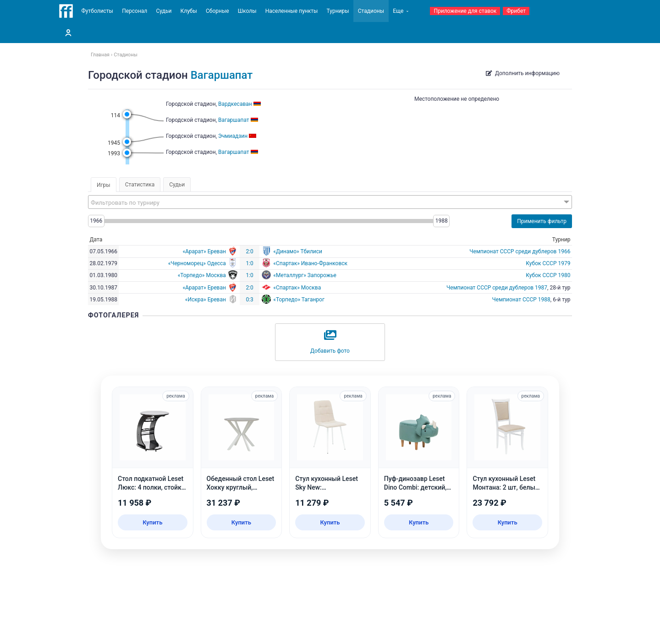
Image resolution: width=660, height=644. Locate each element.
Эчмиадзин (233, 136)
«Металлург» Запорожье (305, 275)
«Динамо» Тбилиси (298, 251)
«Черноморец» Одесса (197, 263)
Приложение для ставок (465, 11)
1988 (442, 221)
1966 (96, 221)
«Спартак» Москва (297, 288)
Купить (152, 522)
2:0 (249, 251)
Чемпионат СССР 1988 (521, 300)
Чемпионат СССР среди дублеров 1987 (497, 288)
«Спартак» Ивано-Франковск (310, 263)
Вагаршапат (222, 75)
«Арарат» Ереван (204, 251)
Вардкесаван (235, 104)
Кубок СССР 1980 (548, 275)
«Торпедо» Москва (202, 275)
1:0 (249, 263)
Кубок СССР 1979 (548, 263)
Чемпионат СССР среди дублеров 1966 (520, 251)
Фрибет (516, 11)
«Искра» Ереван (206, 300)
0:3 (249, 300)
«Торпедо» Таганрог (299, 300)
